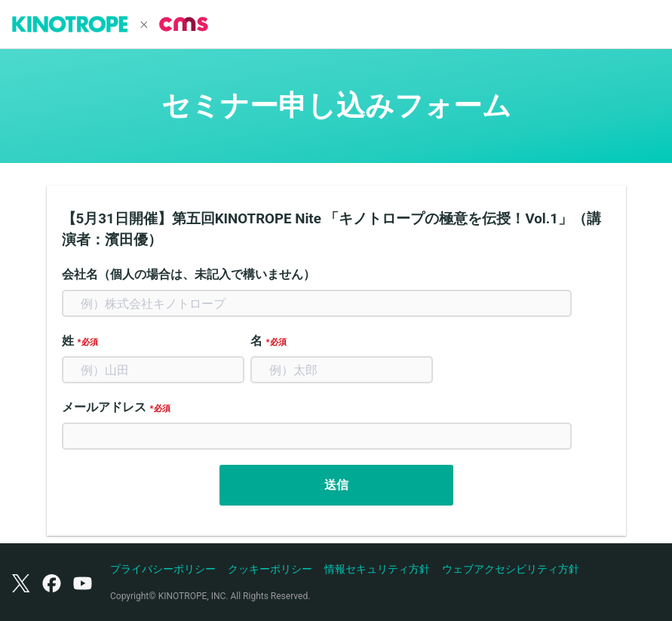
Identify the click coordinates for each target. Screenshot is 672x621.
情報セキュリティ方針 (377, 569)
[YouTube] (83, 583)
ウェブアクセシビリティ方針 (511, 569)
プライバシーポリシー (163, 569)
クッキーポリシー (270, 569)
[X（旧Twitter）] (21, 583)
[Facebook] (52, 583)
